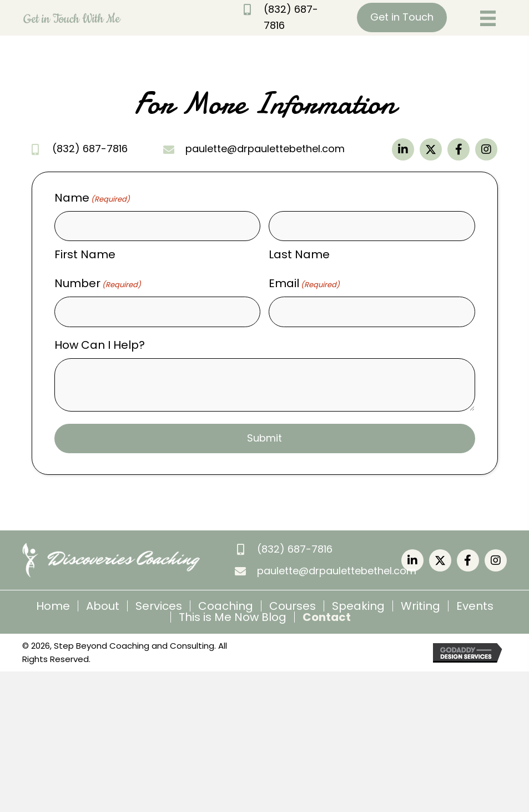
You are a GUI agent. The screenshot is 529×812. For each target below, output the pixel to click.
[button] (403, 149)
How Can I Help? (100, 345)
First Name (85, 254)
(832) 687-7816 (90, 149)
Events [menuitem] (475, 606)
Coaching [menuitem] (226, 606)
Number (98, 283)
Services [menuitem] (159, 606)
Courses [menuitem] (293, 606)
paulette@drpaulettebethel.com (265, 149)
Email (304, 283)
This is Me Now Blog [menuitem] (233, 617)
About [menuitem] (103, 606)
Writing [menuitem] (420, 606)
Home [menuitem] (53, 606)
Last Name (299, 254)
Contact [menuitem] (327, 617)
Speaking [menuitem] (358, 606)
